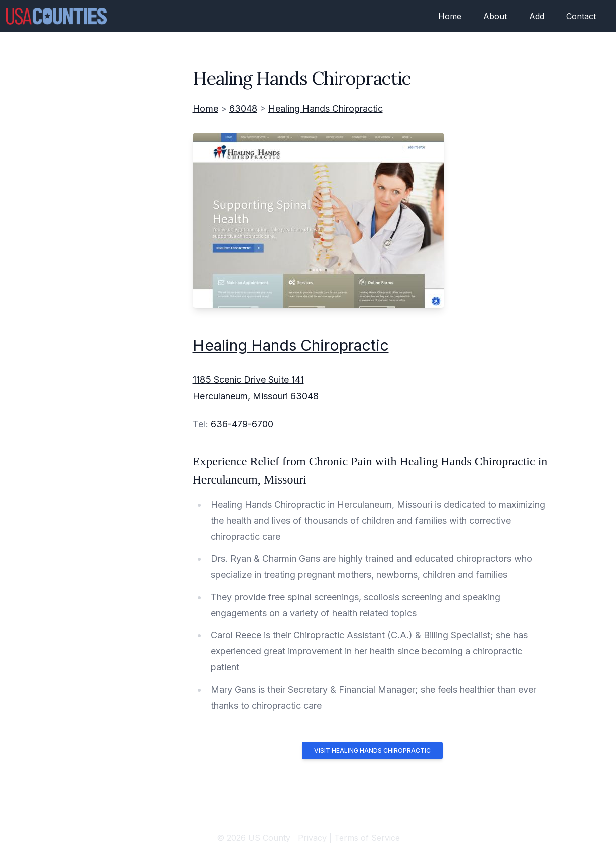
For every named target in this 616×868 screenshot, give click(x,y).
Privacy (312, 838)
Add (537, 16)
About (495, 16)
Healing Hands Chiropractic (326, 108)
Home (450, 16)
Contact (581, 16)
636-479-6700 (242, 424)
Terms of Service (367, 838)
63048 (243, 108)
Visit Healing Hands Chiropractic (372, 751)
